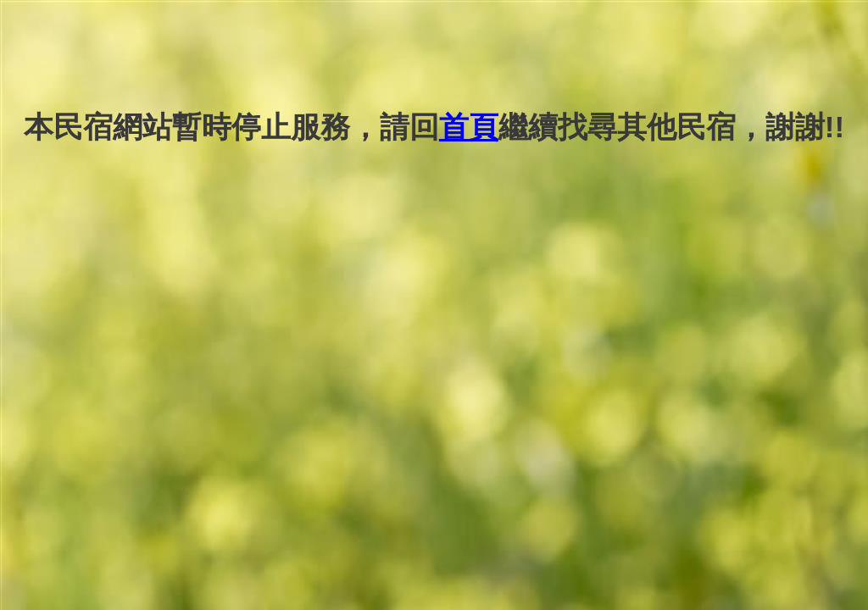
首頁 (469, 127)
